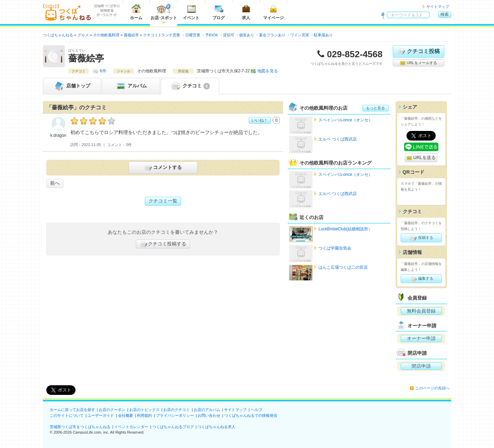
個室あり (247, 35)
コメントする (163, 168)
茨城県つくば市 (63, 427)
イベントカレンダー (131, 427)
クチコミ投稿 (418, 51)
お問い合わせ (209, 415)
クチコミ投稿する (163, 244)
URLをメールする (418, 63)
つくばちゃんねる (95, 427)
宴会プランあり (272, 35)
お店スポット (164, 12)
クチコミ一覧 (163, 201)
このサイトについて (67, 415)
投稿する (421, 238)
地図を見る (268, 71)
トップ (72, 86)
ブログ (219, 12)
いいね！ (260, 120)
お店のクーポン (112, 410)
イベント (191, 12)
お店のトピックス (144, 410)
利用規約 (144, 415)
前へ (55, 183)
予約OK (212, 35)
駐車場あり (323, 35)
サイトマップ (438, 7)
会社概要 (126, 415)
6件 (103, 71)
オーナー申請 (421, 338)
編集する (421, 279)
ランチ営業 (171, 35)
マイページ (273, 12)
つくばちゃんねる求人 (216, 427)
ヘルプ (256, 410)
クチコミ (190, 86)
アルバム (131, 86)
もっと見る (375, 108)
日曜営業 (193, 35)
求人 (246, 12)
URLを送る (421, 158)
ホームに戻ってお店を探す (72, 410)
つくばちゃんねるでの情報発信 (251, 415)
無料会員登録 (421, 311)
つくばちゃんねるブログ (173, 427)
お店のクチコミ (177, 410)
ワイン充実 (300, 35)
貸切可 (229, 35)
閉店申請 (421, 366)
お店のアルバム (207, 410)
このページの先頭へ (432, 388)
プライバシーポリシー (175, 415)
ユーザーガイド (101, 415)
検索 (445, 14)
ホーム (136, 12)
